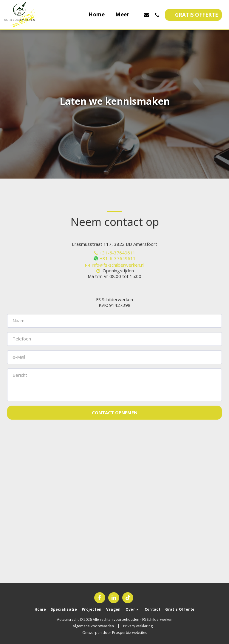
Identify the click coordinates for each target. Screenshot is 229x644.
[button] (147, 15)
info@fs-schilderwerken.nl (114, 265)
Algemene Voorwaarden (93, 626)
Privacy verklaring (138, 626)
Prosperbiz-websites (130, 633)
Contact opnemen (115, 412)
